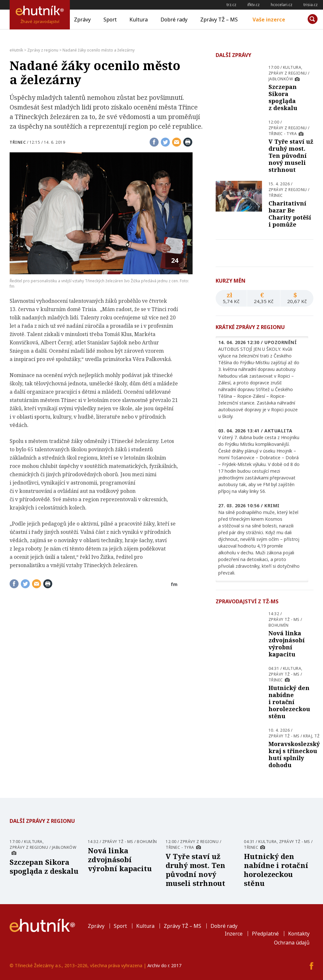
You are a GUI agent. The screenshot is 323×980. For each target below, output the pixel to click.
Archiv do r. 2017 (164, 965)
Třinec (18, 142)
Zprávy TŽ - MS (284, 619)
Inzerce (234, 934)
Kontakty (299, 934)
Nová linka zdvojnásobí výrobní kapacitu (287, 644)
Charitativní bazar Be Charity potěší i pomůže (290, 214)
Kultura (139, 20)
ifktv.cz (253, 5)
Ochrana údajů (292, 943)
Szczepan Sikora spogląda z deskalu (283, 97)
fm (174, 584)
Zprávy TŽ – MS (219, 20)
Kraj (308, 736)
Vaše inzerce (269, 20)
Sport (110, 20)
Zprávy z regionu (288, 73)
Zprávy (82, 20)
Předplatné (265, 934)
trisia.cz (311, 5)
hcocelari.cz (282, 5)
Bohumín (279, 625)
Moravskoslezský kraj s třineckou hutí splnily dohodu (294, 754)
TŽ (317, 736)
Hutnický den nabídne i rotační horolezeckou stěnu (289, 702)
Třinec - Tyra (283, 134)
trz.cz (231, 5)
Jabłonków (281, 79)
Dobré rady (174, 20)
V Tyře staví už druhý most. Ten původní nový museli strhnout (291, 156)
